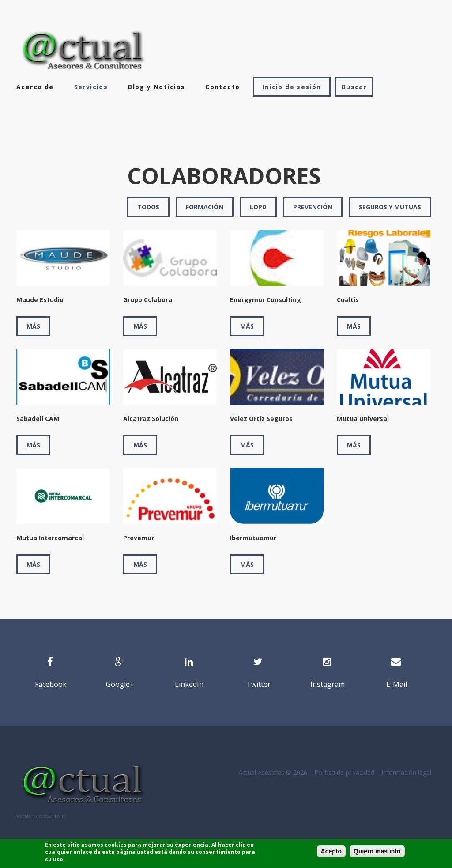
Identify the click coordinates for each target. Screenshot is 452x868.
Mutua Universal (363, 419)
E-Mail (397, 684)
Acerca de (35, 87)
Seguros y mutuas (390, 207)
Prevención (313, 207)
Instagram (328, 684)
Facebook (51, 684)
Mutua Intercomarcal (50, 538)
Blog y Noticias (156, 87)
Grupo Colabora (148, 300)
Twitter (258, 684)
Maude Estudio (40, 300)
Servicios (91, 87)
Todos (148, 207)
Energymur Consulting (266, 300)
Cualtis (348, 300)
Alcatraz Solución (151, 419)
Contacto (222, 87)
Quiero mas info (377, 851)
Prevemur (139, 538)
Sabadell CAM (38, 419)
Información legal (406, 772)
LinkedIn (189, 684)
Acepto (331, 851)
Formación (205, 207)
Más (33, 326)
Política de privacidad (344, 772)
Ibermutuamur (253, 538)
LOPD (258, 207)
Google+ (120, 684)
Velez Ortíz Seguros (261, 419)
